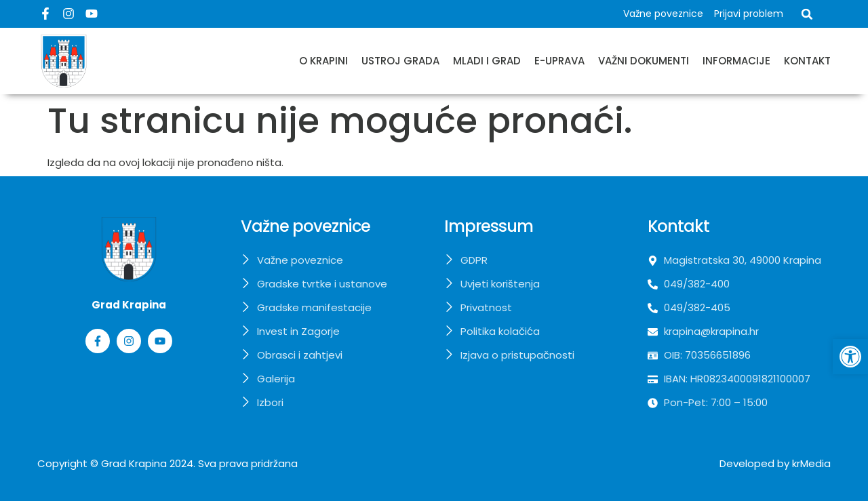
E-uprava (559, 61)
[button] (807, 14)
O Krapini (323, 61)
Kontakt (807, 61)
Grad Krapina (134, 463)
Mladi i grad (487, 61)
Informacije (736, 61)
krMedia (811, 463)
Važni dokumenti (644, 61)
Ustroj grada (400, 61)
